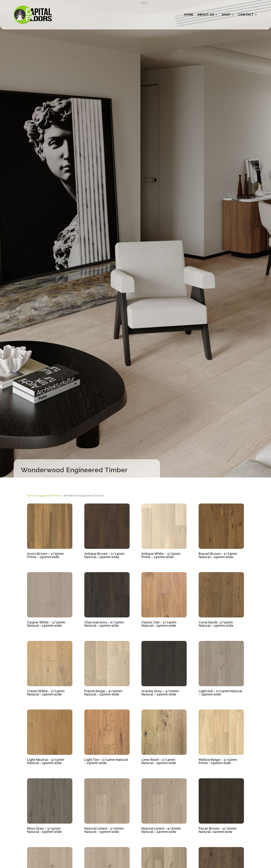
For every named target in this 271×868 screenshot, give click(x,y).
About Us (206, 15)
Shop (226, 15)
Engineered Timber (49, 496)
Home (189, 15)
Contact (246, 15)
